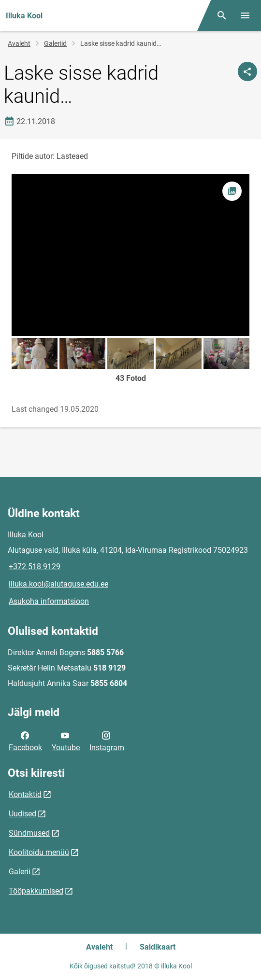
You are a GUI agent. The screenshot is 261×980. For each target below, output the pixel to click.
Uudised (22, 814)
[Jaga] (247, 71)
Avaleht (19, 43)
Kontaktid (25, 794)
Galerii (20, 872)
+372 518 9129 (35, 567)
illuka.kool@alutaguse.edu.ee (58, 584)
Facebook (25, 741)
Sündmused (29, 833)
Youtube (66, 741)
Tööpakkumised (36, 891)
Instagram (107, 741)
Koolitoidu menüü (39, 852)
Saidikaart (158, 947)
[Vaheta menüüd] (245, 15)
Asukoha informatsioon (49, 601)
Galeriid (55, 43)
